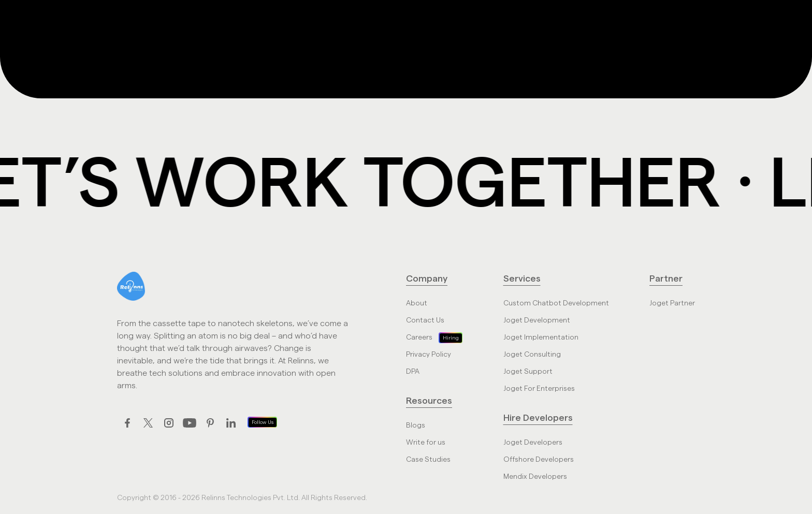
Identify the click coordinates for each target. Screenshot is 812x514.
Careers (419, 337)
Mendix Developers (535, 477)
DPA (413, 372)
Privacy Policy (429, 355)
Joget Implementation (541, 337)
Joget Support (528, 372)
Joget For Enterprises (539, 389)
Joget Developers (533, 443)
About (417, 303)
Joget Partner (672, 303)
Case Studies (428, 460)
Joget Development (537, 320)
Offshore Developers (539, 460)
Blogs (416, 425)
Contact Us (425, 320)
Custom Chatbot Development (556, 303)
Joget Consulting (532, 355)
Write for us (426, 443)
